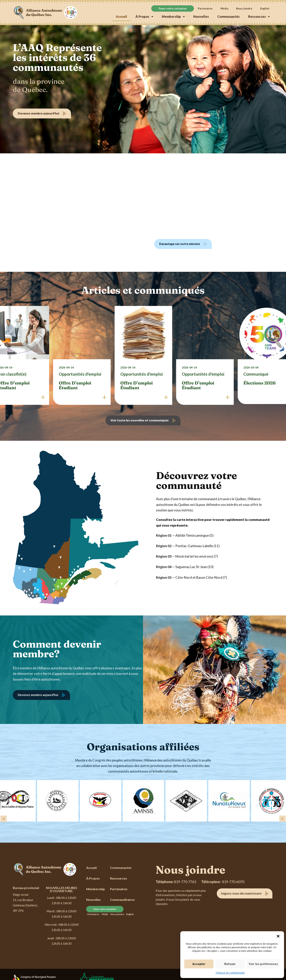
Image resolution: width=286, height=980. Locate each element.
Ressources (259, 17)
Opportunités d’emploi (80, 374)
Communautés (229, 16)
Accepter (199, 964)
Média (224, 8)
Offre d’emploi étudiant (75, 385)
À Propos (144, 17)
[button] (278, 936)
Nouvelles (201, 16)
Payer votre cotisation (173, 8)
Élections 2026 (259, 383)
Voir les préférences (263, 964)
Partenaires (205, 8)
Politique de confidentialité (230, 973)
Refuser (230, 964)
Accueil (121, 16)
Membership (173, 17)
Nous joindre (244, 8)
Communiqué (256, 374)
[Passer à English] (265, 8)
